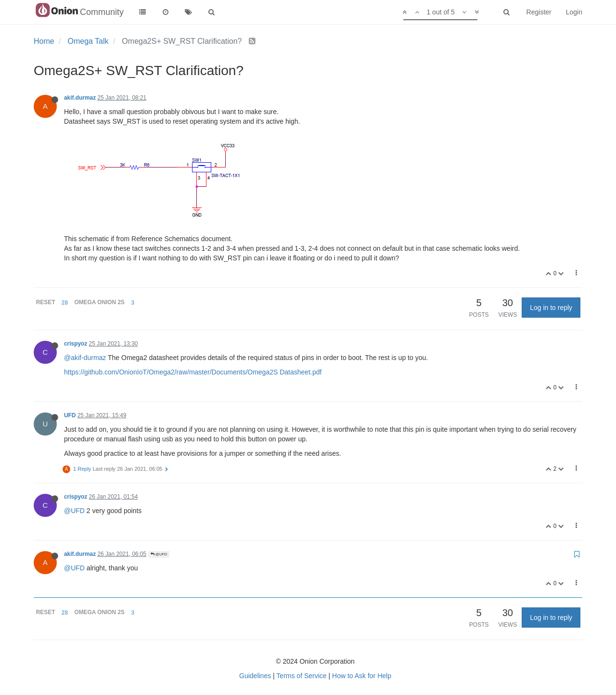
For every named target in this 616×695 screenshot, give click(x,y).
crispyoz (76, 344)
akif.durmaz (80, 98)
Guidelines (255, 676)
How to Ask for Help (362, 676)
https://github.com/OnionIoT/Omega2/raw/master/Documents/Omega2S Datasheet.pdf (193, 372)
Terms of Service (301, 676)
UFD (70, 415)
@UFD (74, 511)
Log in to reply (551, 308)
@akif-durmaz (85, 358)
